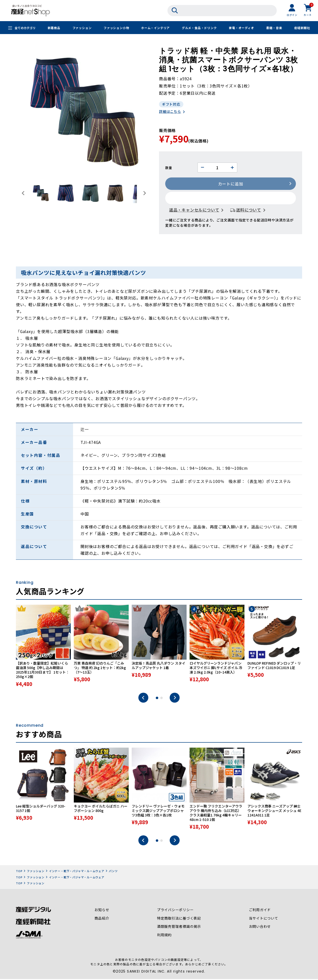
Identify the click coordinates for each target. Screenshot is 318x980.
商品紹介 (102, 920)
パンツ (113, 873)
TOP (19, 873)
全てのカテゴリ (25, 28)
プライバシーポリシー (175, 911)
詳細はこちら (170, 112)
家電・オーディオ (241, 28)
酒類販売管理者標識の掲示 (179, 928)
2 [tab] (161, 699)
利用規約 (164, 937)
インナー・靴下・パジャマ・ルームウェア (77, 873)
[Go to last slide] (23, 193)
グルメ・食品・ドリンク (199, 28)
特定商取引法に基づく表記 (179, 920)
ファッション (82, 28)
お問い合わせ (260, 928)
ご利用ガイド (260, 911)
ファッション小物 (116, 28)
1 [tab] (157, 699)
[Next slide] (144, 193)
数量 (169, 168)
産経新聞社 (302, 28)
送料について (249, 210)
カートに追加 (231, 184)
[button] (41, 193)
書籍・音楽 (274, 28)
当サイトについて (263, 920)
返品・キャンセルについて (194, 210)
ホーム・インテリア (155, 28)
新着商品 (54, 28)
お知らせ (102, 911)
